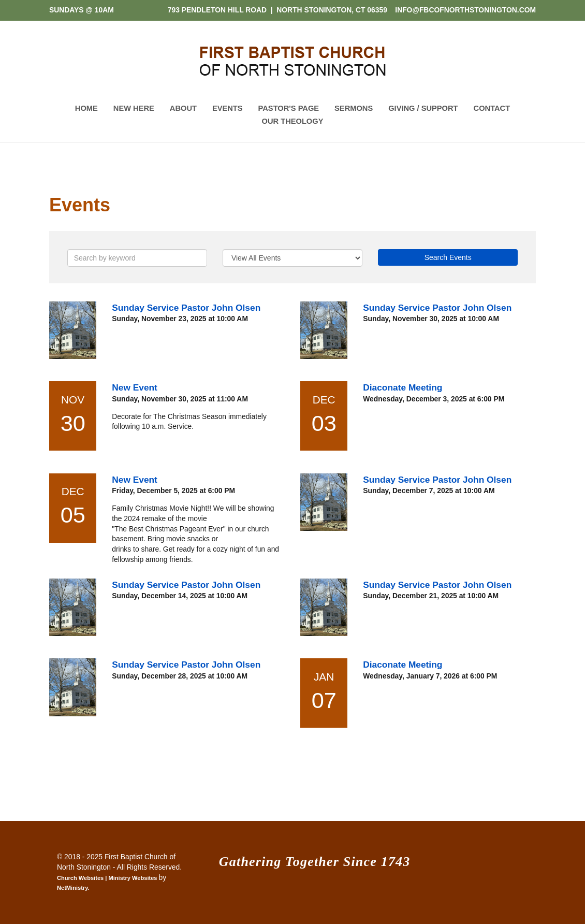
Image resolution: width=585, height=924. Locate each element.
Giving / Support (423, 108)
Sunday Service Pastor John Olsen (186, 308)
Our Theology (293, 121)
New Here (134, 108)
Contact (492, 108)
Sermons (354, 108)
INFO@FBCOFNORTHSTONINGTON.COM (465, 10)
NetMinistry (72, 888)
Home (86, 108)
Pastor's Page (289, 108)
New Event (135, 387)
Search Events (448, 257)
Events (228, 108)
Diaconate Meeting (403, 387)
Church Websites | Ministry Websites (108, 878)
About (183, 108)
